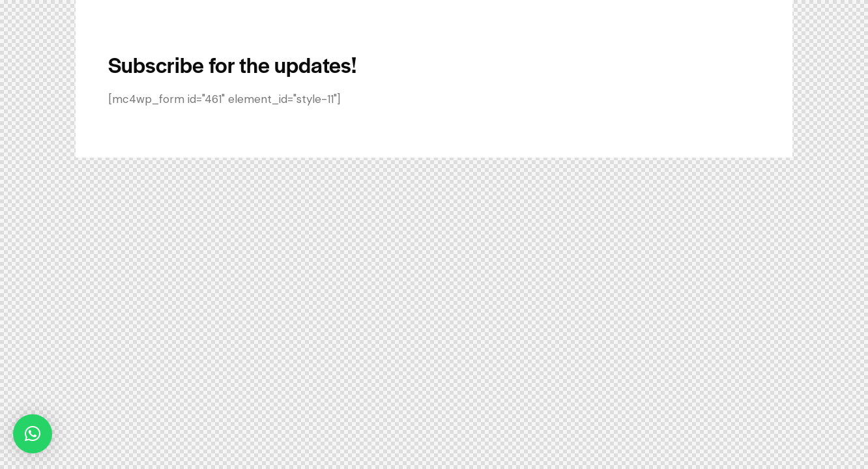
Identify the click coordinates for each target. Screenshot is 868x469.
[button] (33, 434)
